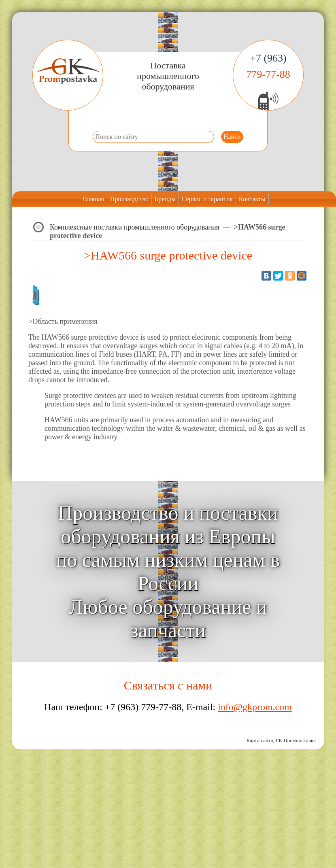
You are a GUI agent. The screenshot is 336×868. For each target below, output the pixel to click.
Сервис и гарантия (207, 199)
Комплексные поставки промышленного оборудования (135, 227)
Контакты (252, 199)
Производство (129, 199)
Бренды (165, 199)
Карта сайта (260, 740)
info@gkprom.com (255, 707)
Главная (93, 199)
